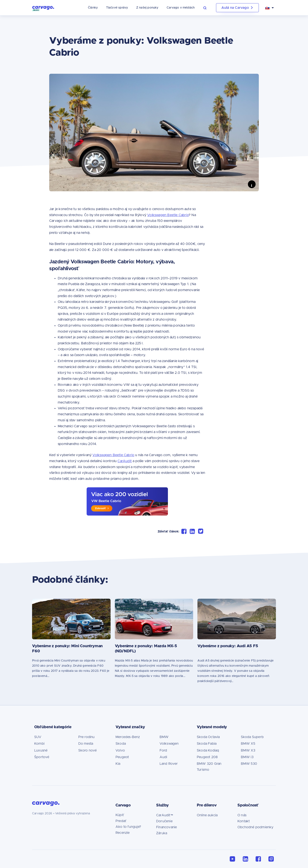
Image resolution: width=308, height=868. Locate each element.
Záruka (162, 833)
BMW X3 (248, 750)
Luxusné (41, 750)
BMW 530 (249, 764)
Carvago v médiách (181, 8)
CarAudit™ (165, 815)
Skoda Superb (252, 737)
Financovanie (167, 827)
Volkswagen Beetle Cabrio (168, 215)
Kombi (39, 744)
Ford (163, 750)
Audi (163, 757)
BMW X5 (248, 744)
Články (93, 8)
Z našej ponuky (147, 8)
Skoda (121, 744)
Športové (42, 757)
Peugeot (122, 757)
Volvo (120, 750)
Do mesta (86, 744)
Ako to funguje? (128, 827)
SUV (38, 737)
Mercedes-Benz (128, 737)
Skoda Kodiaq (208, 750)
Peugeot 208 (207, 757)
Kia (118, 764)
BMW (164, 737)
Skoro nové (88, 750)
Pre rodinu (87, 737)
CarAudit (125, 461)
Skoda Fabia (207, 744)
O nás (242, 815)
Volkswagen (169, 744)
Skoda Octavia (208, 737)
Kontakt (244, 821)
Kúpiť (120, 815)
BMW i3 (247, 757)
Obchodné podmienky (255, 827)
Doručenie (164, 821)
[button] (207, 8)
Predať (121, 821)
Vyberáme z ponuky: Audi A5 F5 (228, 646)
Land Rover (169, 764)
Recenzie (123, 833)
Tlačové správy (117, 8)
